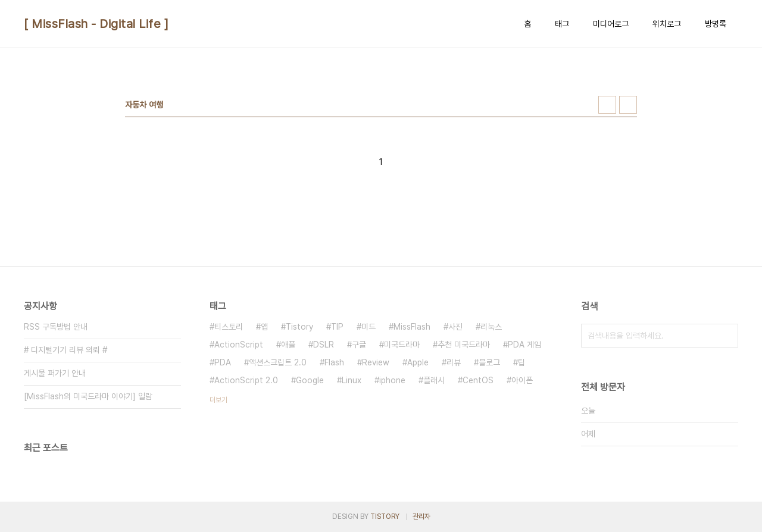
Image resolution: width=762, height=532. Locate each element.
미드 (368, 327)
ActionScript (239, 345)
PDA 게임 (524, 345)
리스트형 (628, 105)
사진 (455, 327)
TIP (337, 327)
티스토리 (229, 327)
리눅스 (491, 327)
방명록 (716, 24)
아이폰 (522, 380)
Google (310, 380)
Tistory (299, 327)
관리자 (421, 517)
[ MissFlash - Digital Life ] (96, 24)
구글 (359, 345)
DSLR (324, 345)
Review (376, 362)
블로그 (489, 362)
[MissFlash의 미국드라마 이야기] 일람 (88, 396)
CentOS (478, 380)
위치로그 (667, 24)
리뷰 (454, 362)
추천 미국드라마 (464, 345)
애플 (288, 345)
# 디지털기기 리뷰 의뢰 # (65, 350)
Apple (418, 362)
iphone (392, 380)
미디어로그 (611, 24)
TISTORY (385, 517)
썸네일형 (607, 105)
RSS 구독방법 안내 (56, 327)
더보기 (218, 400)
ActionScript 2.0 (246, 380)
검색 (726, 336)
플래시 (434, 380)
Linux (352, 380)
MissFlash (412, 327)
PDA (223, 362)
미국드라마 (402, 345)
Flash (334, 362)
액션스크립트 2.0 (278, 362)
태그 (562, 24)
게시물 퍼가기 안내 (55, 373)
